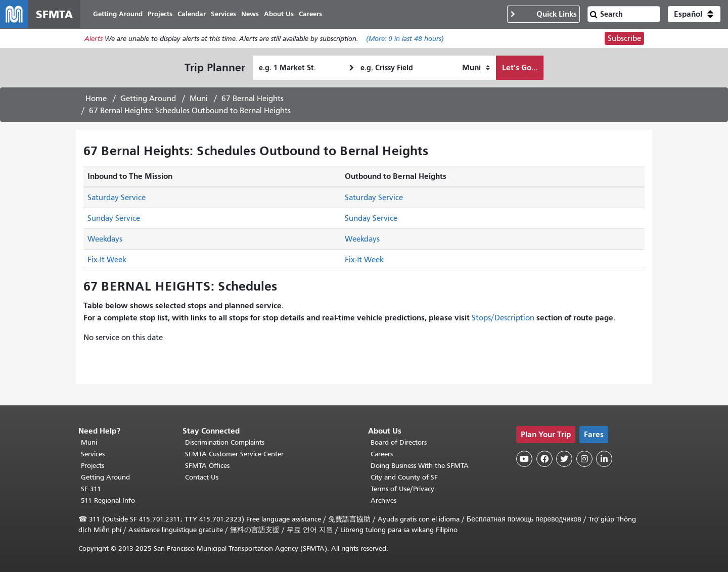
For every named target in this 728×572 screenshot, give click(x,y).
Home (96, 99)
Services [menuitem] (223, 14)
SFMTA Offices (207, 466)
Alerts (94, 39)
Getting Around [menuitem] (118, 14)
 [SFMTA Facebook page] (544, 459)
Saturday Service (117, 198)
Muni (199, 99)
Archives (383, 501)
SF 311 (91, 489)
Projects (93, 466)
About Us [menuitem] (279, 14)
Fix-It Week (107, 260)
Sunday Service (114, 218)
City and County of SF (404, 477)
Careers (382, 454)
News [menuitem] (250, 14)
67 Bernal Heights (253, 99)
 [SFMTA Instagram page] (584, 459)
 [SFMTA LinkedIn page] (604, 459)
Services (93, 454)
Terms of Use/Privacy (402, 489)
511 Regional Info (108, 501)
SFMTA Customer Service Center (234, 454)
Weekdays (105, 239)
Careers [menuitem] (310, 14)
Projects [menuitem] (160, 14)
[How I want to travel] (476, 68)
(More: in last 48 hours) (405, 39)
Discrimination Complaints (225, 442)
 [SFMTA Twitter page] (564, 459)
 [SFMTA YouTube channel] (524, 459)
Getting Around (148, 99)
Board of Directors (399, 442)
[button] (694, 14)
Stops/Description (503, 318)
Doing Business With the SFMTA (420, 466)
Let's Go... (520, 67)
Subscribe (624, 38)
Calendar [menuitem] (192, 14)
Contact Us (202, 477)
